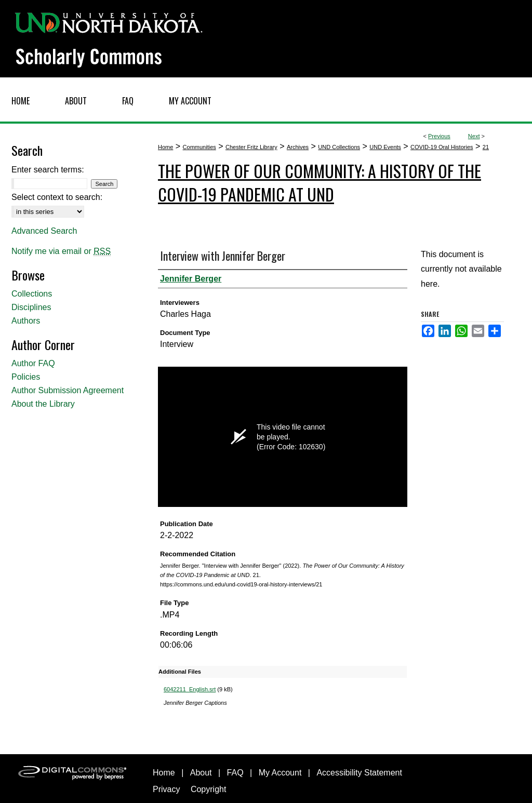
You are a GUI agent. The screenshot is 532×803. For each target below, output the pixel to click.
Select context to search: (57, 197)
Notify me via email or (61, 251)
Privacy (166, 789)
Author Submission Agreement (68, 390)
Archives (298, 147)
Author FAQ (33, 363)
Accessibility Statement (359, 773)
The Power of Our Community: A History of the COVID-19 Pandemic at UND (320, 182)
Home (165, 147)
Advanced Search (44, 231)
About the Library (43, 404)
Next (474, 136)
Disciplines (31, 307)
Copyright (208, 789)
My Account (280, 773)
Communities (199, 147)
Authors (26, 321)
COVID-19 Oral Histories (442, 147)
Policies (26, 377)
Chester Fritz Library (251, 147)
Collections (32, 294)
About (201, 773)
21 (486, 147)
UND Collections (339, 147)
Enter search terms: (48, 170)
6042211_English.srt (190, 689)
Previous (439, 136)
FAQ (235, 773)
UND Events (385, 147)
